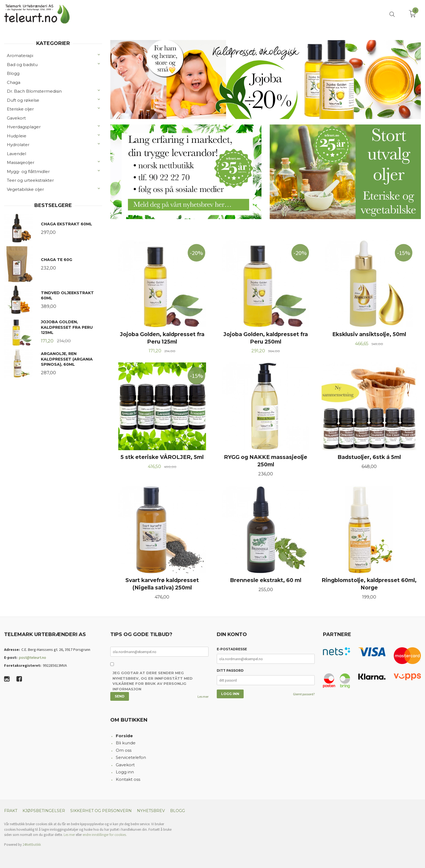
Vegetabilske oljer (25, 189)
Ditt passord (230, 670)
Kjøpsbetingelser (44, 811)
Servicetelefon (131, 757)
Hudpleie (17, 136)
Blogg (13, 73)
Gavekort (16, 118)
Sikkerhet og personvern (101, 811)
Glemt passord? (304, 694)
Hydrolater (18, 145)
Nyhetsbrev (151, 811)
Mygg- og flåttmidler (28, 171)
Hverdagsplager (24, 127)
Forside (124, 736)
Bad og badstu (22, 65)
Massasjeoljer (21, 162)
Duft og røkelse (23, 100)
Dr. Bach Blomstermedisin (34, 91)
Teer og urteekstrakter (30, 180)
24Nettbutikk (32, 845)
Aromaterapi (20, 56)
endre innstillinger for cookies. (105, 835)
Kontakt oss (128, 779)
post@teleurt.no (33, 657)
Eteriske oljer (20, 109)
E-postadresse (232, 649)
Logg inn (125, 772)
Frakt (11, 811)
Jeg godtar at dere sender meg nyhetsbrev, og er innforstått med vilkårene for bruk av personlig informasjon (153, 681)
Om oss (124, 750)
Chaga (14, 82)
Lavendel (16, 154)
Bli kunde (126, 743)
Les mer (203, 697)
